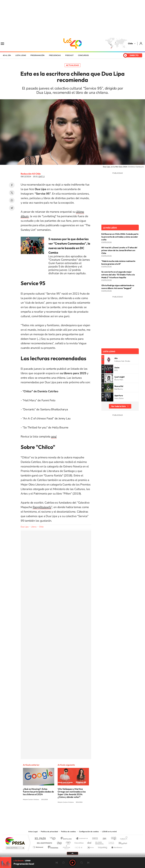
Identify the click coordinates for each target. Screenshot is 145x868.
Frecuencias (55, 55)
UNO (60, 842)
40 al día (7, 55)
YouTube (67, 813)
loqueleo (103, 846)
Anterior (57, 863)
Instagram (61, 813)
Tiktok (56, 813)
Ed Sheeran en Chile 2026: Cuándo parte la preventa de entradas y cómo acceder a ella (120, 237)
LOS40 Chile (72, 43)
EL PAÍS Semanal (100, 842)
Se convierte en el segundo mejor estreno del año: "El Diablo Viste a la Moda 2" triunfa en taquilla (118, 275)
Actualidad (72, 65)
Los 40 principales (54, 839)
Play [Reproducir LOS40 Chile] (72, 863)
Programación (37, 55)
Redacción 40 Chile (31, 174)
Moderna (52, 846)
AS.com (103, 839)
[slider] (72, 857)
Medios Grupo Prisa (15, 848)
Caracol (123, 839)
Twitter (12, 193)
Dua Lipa (25, 527)
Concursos (83, 55)
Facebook (12, 185)
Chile (130, 43)
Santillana (67, 839)
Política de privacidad (49, 832)
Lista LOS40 (21, 55)
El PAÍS (40, 839)
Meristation (116, 846)
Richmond (38, 846)
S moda (90, 846)
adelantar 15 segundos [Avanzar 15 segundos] (82, 863)
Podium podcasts (66, 846)
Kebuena (120, 842)
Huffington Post (44, 842)
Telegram (12, 208)
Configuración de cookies (89, 832)
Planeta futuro (110, 842)
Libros (34, 527)
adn (113, 839)
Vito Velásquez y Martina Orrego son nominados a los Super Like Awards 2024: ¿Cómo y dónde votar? (72, 793)
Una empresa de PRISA (15, 841)
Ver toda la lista (118, 406)
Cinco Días (79, 842)
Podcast (69, 55)
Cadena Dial (89, 842)
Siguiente (88, 863)
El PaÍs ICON (78, 846)
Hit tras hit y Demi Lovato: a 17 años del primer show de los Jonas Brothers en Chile (119, 250)
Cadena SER (94, 839)
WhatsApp (12, 200)
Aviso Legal (33, 832)
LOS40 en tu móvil (109, 832)
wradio (68, 842)
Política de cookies (68, 832)
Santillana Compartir (82, 839)
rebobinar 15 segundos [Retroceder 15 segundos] (63, 863)
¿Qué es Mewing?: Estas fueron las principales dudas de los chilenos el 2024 (38, 792)
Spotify (84, 813)
